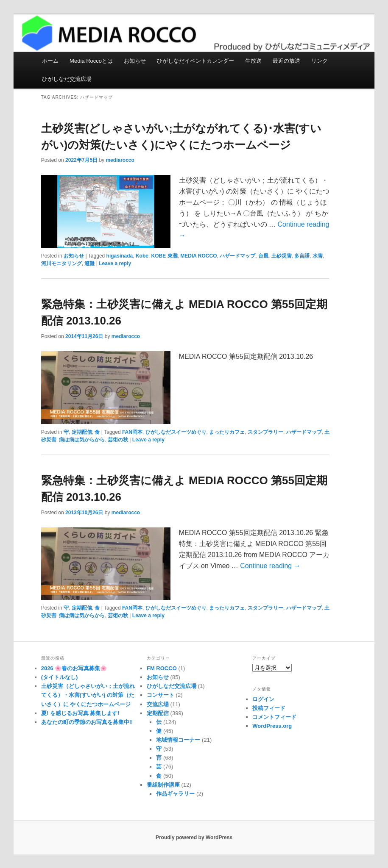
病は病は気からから (82, 440)
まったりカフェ (227, 432)
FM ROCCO (162, 668)
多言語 (302, 256)
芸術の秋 (118, 440)
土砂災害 (282, 256)
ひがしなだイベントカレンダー (195, 61)
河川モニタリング (61, 263)
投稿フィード (269, 708)
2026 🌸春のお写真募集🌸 (74, 668)
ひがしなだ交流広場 (67, 79)
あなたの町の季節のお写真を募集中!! (87, 722)
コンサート (161, 695)
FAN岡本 (132, 432)
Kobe (142, 256)
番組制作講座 (163, 785)
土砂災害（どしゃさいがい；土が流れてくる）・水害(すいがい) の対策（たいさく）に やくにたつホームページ (88, 695)
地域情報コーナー (178, 740)
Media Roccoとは (91, 61)
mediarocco (120, 160)
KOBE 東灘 (165, 256)
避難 (89, 263)
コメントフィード (274, 717)
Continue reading (270, 566)
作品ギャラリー (175, 794)
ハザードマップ (237, 256)
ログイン (263, 699)
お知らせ (135, 61)
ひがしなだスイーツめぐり (176, 432)
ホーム (50, 61)
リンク (320, 61)
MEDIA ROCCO (198, 256)
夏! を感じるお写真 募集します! (80, 713)
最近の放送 (286, 61)
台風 (263, 256)
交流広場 (158, 704)
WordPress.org (272, 726)
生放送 (253, 61)
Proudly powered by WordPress (194, 837)
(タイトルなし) (60, 677)
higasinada (120, 256)
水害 (318, 256)
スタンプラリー (265, 432)
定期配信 (82, 432)
